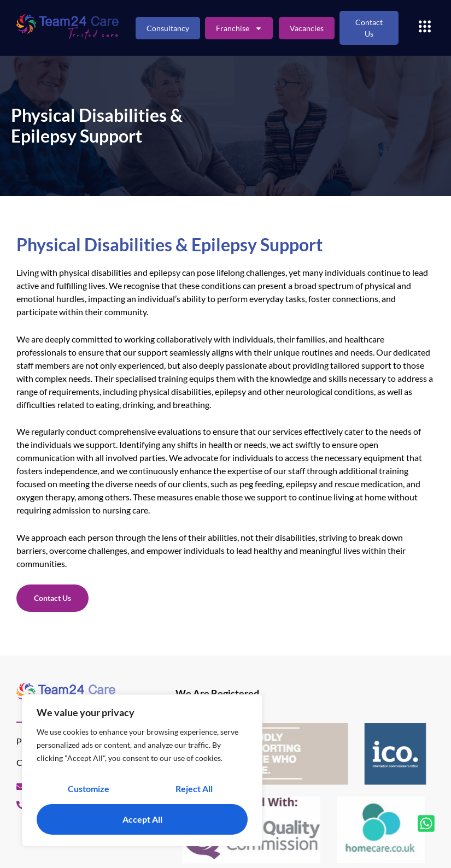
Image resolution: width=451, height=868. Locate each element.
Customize (89, 789)
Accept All (142, 819)
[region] (142, 770)
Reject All (194, 789)
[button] (425, 28)
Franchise (239, 28)
